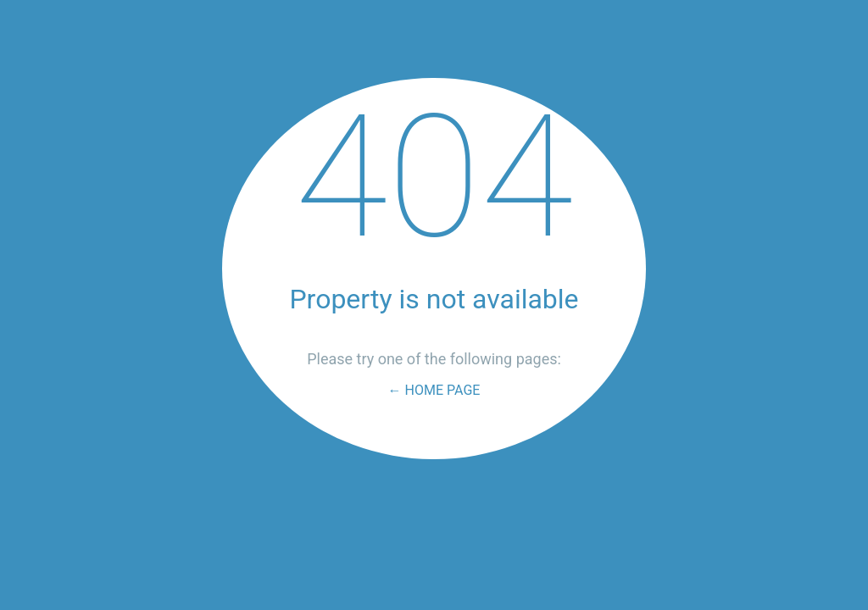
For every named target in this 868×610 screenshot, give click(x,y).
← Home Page (434, 390)
